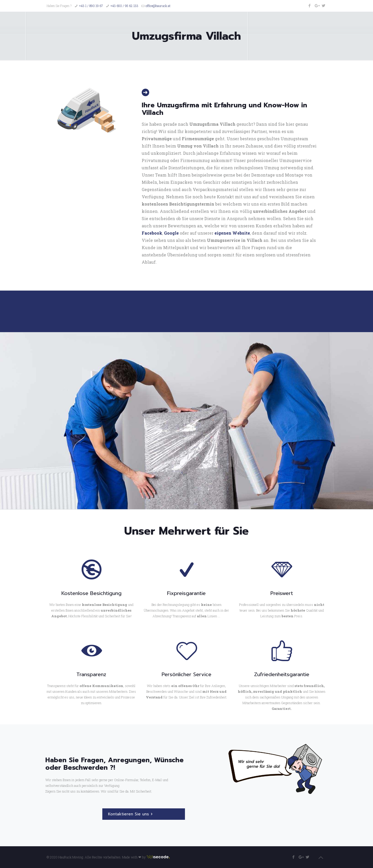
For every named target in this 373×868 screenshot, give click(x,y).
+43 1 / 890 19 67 (91, 6)
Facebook (152, 233)
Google (171, 233)
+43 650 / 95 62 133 (124, 6)
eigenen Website (232, 233)
